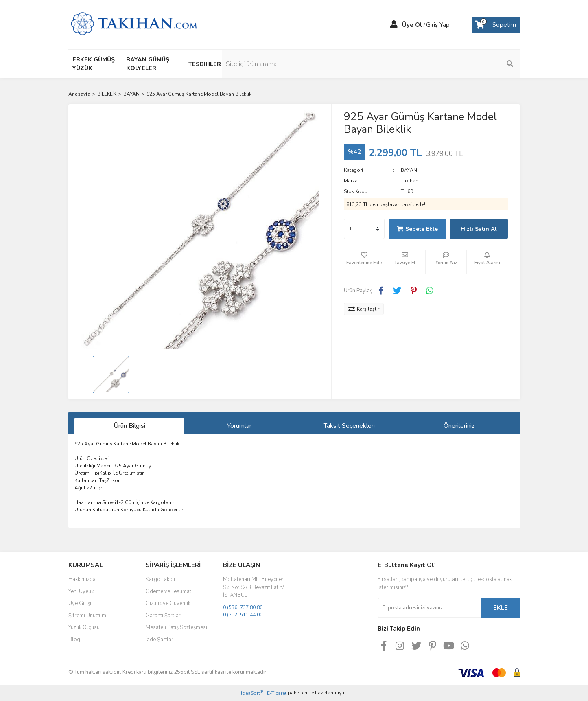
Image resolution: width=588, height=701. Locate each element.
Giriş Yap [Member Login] (438, 25)
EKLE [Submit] (501, 608)
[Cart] (496, 25)
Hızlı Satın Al (479, 229)
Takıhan (410, 181)
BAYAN (409, 170)
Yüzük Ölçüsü (84, 627)
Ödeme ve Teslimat (168, 591)
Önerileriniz (459, 426)
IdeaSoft (252, 693)
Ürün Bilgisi (129, 426)
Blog (74, 640)
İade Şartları (160, 640)
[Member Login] (394, 25)
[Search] (465, 64)
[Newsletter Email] (430, 608)
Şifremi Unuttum (87, 616)
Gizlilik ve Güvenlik (168, 603)
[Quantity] (364, 229)
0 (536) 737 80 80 (243, 607)
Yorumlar (239, 426)
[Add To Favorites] (364, 262)
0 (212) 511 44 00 (243, 615)
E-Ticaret (277, 693)
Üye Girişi (80, 603)
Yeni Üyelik (81, 591)
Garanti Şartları (164, 616)
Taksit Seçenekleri (349, 426)
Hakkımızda (82, 579)
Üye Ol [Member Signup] (412, 25)
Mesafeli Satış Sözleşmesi (176, 627)
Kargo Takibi (160, 579)
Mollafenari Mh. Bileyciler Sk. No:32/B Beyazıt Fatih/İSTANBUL (254, 587)
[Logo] (134, 24)
